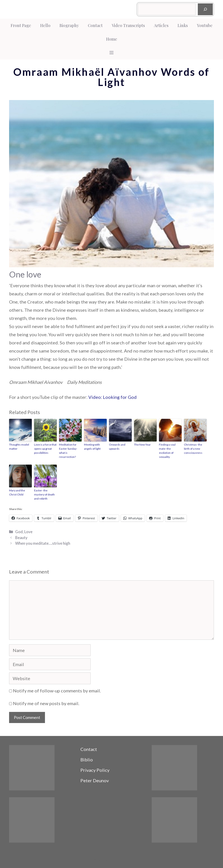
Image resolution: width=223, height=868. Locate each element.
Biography (69, 25)
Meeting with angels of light (92, 447)
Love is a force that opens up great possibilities (45, 449)
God (19, 532)
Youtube (205, 25)
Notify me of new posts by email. (46, 703)
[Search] (205, 9)
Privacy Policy (95, 770)
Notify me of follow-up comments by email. (57, 691)
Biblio (87, 760)
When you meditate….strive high (43, 543)
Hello (45, 25)
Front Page (21, 25)
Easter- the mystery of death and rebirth (44, 494)
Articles (161, 25)
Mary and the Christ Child (17, 492)
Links (183, 25)
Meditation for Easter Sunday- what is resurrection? (68, 451)
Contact (95, 25)
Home (112, 39)
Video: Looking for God (113, 397)
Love (28, 532)
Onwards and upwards (117, 447)
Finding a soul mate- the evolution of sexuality (167, 451)
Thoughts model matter (19, 447)
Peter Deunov (95, 780)
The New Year (142, 445)
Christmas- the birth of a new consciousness (193, 449)
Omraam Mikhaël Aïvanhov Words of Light (111, 77)
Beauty (21, 538)
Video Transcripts (128, 25)
